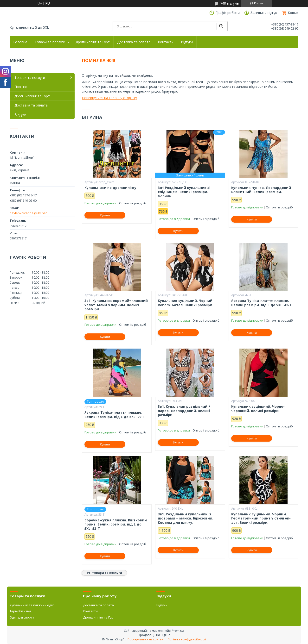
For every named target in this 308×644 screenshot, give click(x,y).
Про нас (21, 87)
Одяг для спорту (22, 617)
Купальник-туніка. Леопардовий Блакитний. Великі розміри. (261, 190)
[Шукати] (221, 26)
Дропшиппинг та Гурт (32, 96)
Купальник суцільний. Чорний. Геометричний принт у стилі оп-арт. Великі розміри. (261, 518)
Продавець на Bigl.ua (154, 635)
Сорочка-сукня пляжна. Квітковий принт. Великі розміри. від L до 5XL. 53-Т (116, 524)
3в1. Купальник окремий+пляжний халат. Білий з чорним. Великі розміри (116, 305)
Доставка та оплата (134, 42)
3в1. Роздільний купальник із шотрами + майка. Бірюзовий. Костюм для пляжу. (186, 518)
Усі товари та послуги (104, 573)
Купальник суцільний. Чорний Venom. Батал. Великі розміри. (186, 303)
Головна (20, 42)
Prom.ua (178, 631)
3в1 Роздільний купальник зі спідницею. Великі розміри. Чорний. (184, 192)
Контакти (166, 42)
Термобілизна (20, 611)
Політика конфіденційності (187, 639)
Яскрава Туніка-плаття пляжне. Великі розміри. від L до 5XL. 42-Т (262, 303)
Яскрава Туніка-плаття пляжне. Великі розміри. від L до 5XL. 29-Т (115, 415)
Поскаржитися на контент (146, 639)
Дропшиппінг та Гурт (93, 42)
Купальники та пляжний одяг (32, 605)
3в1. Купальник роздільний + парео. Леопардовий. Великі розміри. (184, 411)
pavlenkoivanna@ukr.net (28, 213)
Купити (105, 215)
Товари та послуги (50, 42)
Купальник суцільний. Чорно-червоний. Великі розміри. (258, 409)
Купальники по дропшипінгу (110, 188)
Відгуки (187, 42)
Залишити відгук (264, 13)
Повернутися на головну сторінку (109, 98)
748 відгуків (230, 3)
